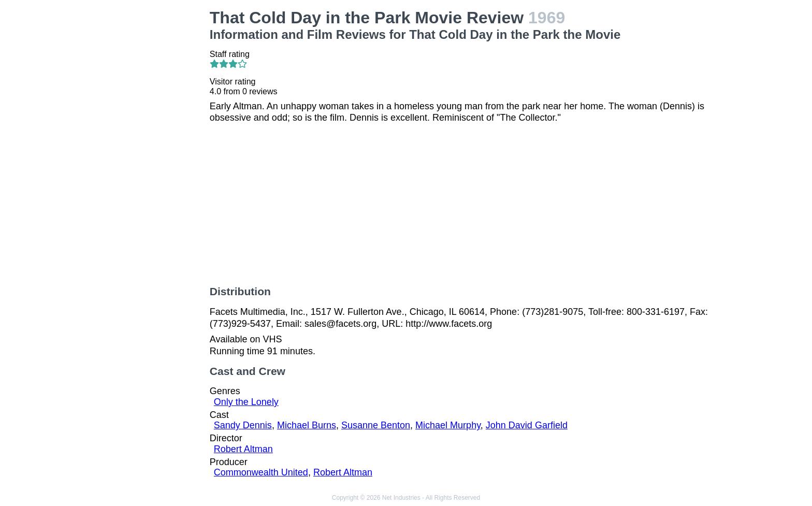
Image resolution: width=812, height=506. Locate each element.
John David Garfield (527, 425)
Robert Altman (243, 449)
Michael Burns (307, 425)
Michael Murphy (448, 425)
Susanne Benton (376, 425)
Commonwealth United (261, 472)
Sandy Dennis (243, 425)
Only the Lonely (246, 402)
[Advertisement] (141, 164)
